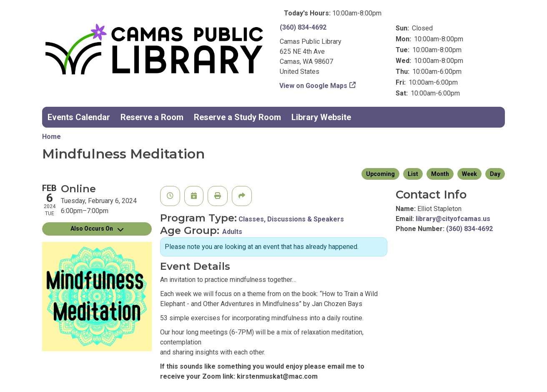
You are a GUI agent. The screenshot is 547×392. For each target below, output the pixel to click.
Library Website (321, 117)
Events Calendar (79, 117)
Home (51, 137)
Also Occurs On (97, 229)
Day (495, 174)
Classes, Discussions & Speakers (291, 219)
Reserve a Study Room (237, 117)
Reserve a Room (152, 117)
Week (469, 174)
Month (440, 174)
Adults (232, 232)
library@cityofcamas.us (453, 219)
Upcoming (380, 174)
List (413, 174)
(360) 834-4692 (303, 27)
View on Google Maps (314, 86)
